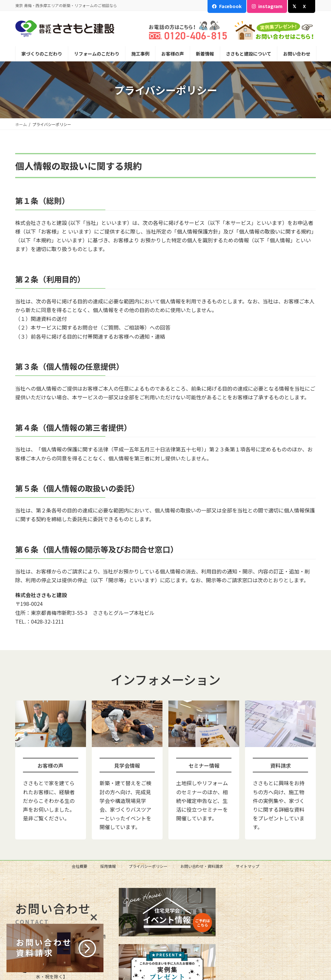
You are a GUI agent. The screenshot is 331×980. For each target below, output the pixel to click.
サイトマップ (248, 866)
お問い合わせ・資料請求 (202, 866)
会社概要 (80, 866)
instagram (270, 6)
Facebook (230, 6)
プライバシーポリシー (148, 866)
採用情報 (108, 866)
